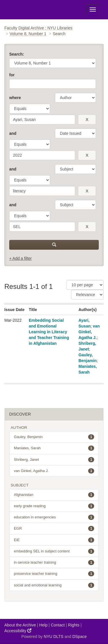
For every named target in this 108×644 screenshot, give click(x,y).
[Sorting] (87, 295)
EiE (54, 540)
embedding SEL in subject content (54, 551)
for (12, 75)
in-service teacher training (54, 562)
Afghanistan (54, 495)
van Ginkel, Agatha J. (89, 332)
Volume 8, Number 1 (28, 34)
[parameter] (75, 98)
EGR (54, 529)
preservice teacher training (54, 574)
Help (43, 625)
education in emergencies (54, 517)
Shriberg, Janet (54, 460)
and (13, 133)
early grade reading (54, 506)
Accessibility (18, 631)
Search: (17, 54)
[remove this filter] (87, 120)
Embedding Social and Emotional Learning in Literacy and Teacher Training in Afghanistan (49, 332)
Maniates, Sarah (54, 448)
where (15, 98)
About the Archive (20, 625)
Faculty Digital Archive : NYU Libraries (38, 28)
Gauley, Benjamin (54, 437)
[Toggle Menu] (93, 10)
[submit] (54, 245)
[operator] (30, 109)
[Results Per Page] (85, 285)
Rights (74, 625)
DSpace (79, 637)
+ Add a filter (20, 258)
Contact (58, 625)
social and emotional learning (54, 585)
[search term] (42, 120)
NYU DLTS (54, 637)
